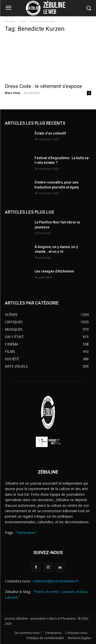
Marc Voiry (13, 93)
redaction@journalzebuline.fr (56, 581)
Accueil (10, 21)
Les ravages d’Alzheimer (55, 271)
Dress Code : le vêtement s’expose (43, 86)
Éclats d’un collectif (50, 133)
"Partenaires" (26, 533)
